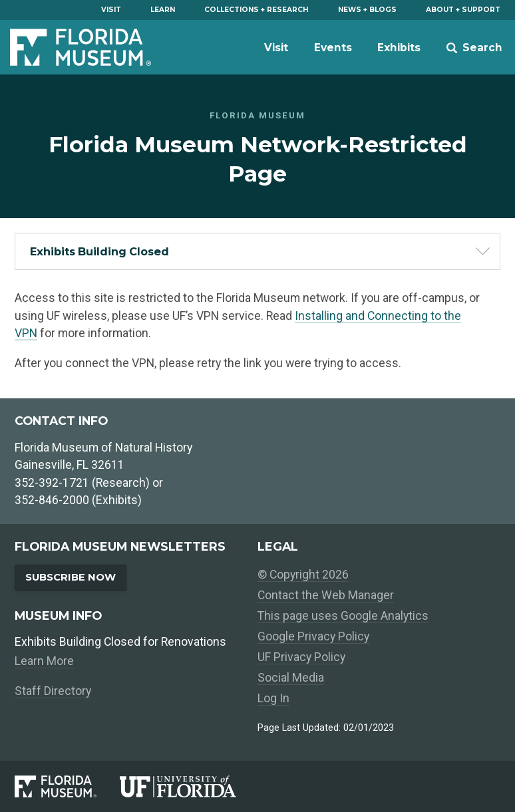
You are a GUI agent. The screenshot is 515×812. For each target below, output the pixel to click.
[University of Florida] (189, 786)
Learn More (44, 661)
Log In (273, 698)
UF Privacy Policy (301, 657)
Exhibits (399, 48)
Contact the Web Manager (326, 595)
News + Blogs (367, 10)
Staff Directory (53, 691)
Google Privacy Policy (313, 636)
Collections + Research (256, 10)
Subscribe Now (71, 577)
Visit (111, 10)
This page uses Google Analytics (343, 616)
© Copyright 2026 (303, 575)
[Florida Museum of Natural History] (67, 786)
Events (333, 48)
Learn (163, 10)
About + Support (463, 10)
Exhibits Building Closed (99, 251)
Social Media (291, 678)
